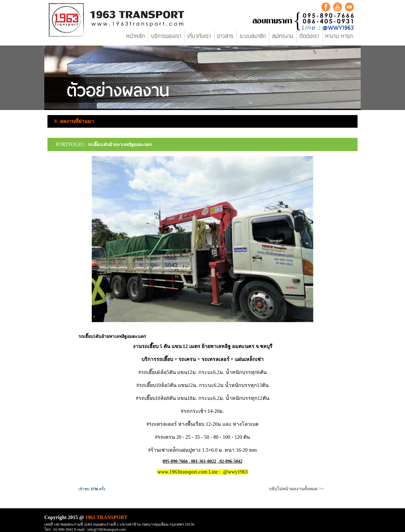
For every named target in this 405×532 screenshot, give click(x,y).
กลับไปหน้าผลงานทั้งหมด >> (296, 489)
